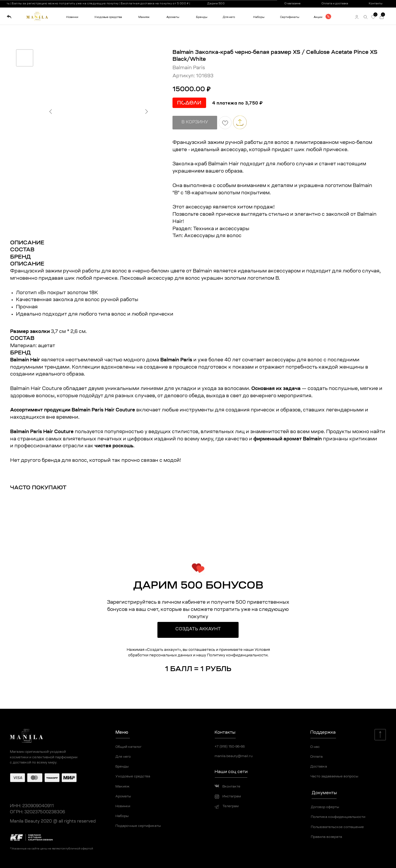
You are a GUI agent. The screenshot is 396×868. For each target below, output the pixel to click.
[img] (9, 17)
